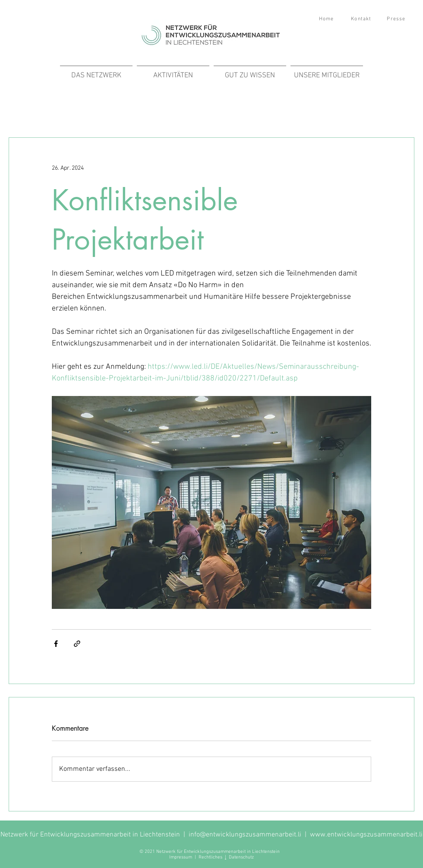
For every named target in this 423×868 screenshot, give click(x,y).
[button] (173, 72)
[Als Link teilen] (77, 644)
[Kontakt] (362, 19)
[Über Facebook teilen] (56, 644)
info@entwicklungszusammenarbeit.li (245, 835)
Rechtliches (212, 857)
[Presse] (397, 19)
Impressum (181, 857)
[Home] (327, 19)
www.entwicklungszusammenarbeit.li (366, 835)
